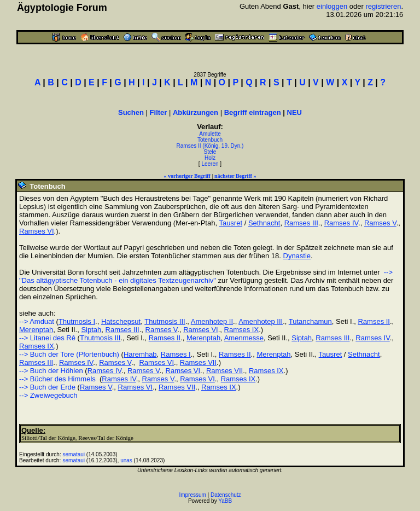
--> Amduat (37, 321)
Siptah (91, 330)
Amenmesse (244, 338)
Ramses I (176, 354)
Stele (210, 152)
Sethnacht (264, 223)
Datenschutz (226, 495)
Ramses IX (242, 330)
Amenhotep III (261, 321)
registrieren (383, 6)
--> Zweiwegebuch (48, 395)
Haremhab (140, 354)
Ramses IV (341, 223)
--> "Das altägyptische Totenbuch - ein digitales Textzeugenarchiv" (206, 276)
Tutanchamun (310, 321)
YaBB (225, 501)
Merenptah (36, 330)
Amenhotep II (212, 321)
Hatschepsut (121, 321)
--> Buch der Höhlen (51, 371)
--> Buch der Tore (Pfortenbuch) (69, 354)
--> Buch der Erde (47, 387)
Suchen (131, 112)
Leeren (210, 164)
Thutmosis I (77, 321)
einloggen (332, 6)
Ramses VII (198, 362)
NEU (294, 112)
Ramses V (380, 223)
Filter (159, 112)
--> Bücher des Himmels (57, 379)
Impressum (192, 495)
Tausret (231, 223)
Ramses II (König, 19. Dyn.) (210, 146)
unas (126, 460)
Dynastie (297, 256)
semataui (74, 454)
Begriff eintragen (253, 112)
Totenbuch (210, 140)
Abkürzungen (196, 112)
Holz (210, 158)
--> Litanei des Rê (47, 338)
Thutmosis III (165, 321)
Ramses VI (37, 231)
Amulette (210, 134)
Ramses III (301, 223)
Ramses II (374, 321)
